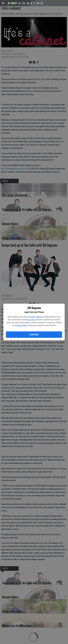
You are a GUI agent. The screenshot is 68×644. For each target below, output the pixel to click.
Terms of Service (36, 317)
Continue (34, 335)
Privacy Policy (31, 320)
